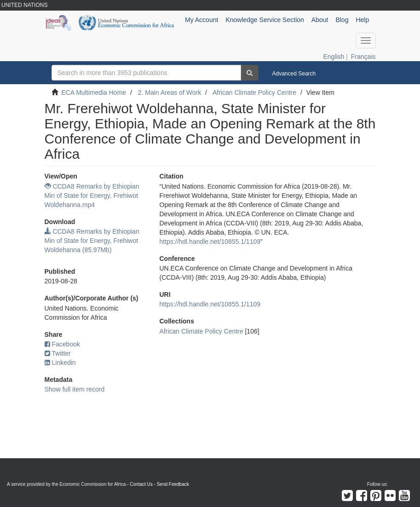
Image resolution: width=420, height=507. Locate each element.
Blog (342, 20)
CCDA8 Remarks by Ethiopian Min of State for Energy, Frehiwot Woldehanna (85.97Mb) (92, 241)
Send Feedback (173, 484)
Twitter (58, 353)
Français (363, 57)
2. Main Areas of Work (170, 92)
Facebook (62, 344)
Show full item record (75, 389)
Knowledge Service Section (265, 20)
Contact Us (141, 484)
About (320, 20)
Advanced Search (294, 74)
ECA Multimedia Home (94, 92)
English (334, 57)
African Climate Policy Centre (254, 92)
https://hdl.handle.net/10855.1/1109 (210, 242)
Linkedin (60, 363)
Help (362, 20)
